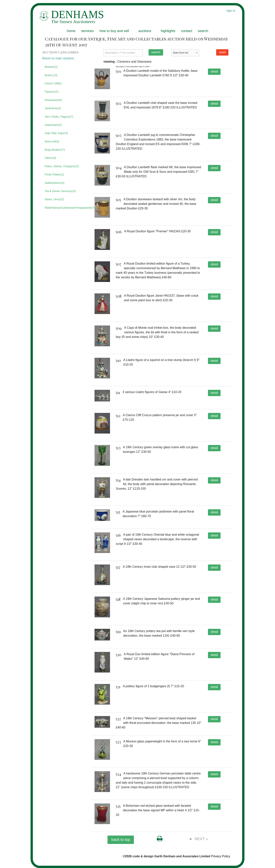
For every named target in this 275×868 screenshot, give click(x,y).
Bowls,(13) (51, 75)
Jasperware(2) (53, 125)
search (203, 31)
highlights (168, 31)
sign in (231, 11)
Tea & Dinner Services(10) (60, 191)
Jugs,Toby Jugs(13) (56, 133)
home (71, 31)
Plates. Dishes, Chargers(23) (62, 166)
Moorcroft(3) (52, 141)
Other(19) (50, 158)
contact (187, 31)
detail (214, 71)
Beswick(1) (51, 67)
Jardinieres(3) (53, 108)
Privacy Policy (221, 856)
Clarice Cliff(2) (53, 83)
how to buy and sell (114, 31)
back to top (121, 840)
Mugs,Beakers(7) (55, 150)
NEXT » (201, 839)
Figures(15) (52, 92)
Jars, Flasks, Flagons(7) (59, 117)
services (87, 31)
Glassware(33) (53, 100)
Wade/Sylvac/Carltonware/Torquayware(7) (65, 208)
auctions (145, 31)
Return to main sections (58, 58)
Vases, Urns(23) (54, 199)
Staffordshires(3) (55, 183)
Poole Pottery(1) (54, 174)
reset (222, 52)
